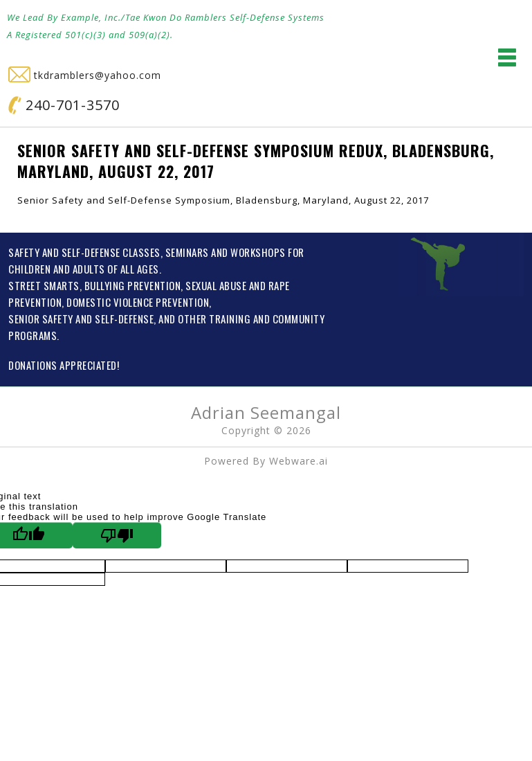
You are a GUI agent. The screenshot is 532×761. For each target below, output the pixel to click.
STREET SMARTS (44, 285)
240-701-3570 (64, 105)
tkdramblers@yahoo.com (85, 75)
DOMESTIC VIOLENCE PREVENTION (138, 302)
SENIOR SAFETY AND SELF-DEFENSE (81, 319)
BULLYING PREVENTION (133, 285)
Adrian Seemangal (266, 412)
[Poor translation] (117, 535)
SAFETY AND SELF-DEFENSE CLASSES (84, 252)
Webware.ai (299, 461)
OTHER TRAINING (214, 319)
